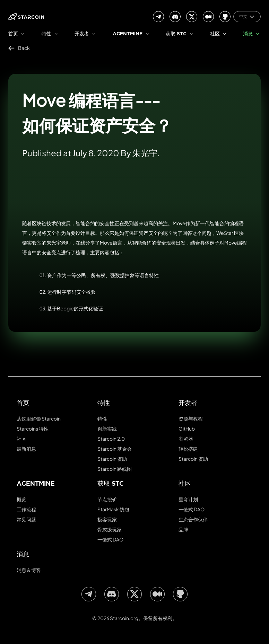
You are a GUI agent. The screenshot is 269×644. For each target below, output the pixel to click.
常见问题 (26, 519)
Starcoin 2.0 (111, 439)
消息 (248, 34)
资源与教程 (191, 418)
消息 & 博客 (29, 570)
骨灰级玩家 (110, 529)
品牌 (183, 529)
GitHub (187, 429)
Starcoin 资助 (112, 459)
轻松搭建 (188, 449)
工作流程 (26, 509)
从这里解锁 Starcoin (39, 418)
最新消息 (26, 449)
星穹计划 (188, 499)
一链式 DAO (110, 539)
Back (19, 48)
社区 (215, 34)
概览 (21, 499)
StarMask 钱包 (113, 509)
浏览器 (186, 439)
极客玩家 (107, 519)
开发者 (82, 34)
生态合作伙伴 (193, 519)
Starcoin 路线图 (115, 469)
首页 (13, 34)
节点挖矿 (107, 499)
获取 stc (176, 34)
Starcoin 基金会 (115, 449)
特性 (46, 34)
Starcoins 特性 (33, 429)
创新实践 (107, 429)
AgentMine (128, 34)
